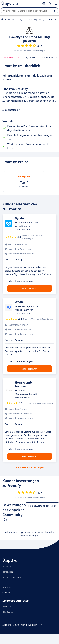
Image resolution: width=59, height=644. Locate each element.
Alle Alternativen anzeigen (30, 467)
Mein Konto (8, 607)
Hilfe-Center (8, 612)
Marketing (11, 19)
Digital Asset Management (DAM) (33, 19)
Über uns (6, 587)
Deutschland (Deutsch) (28, 625)
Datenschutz (8, 566)
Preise (31, 57)
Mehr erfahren (29, 288)
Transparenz (8, 572)
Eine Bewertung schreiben (42, 506)
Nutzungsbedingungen (13, 577)
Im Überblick (11, 57)
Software (6, 593)
